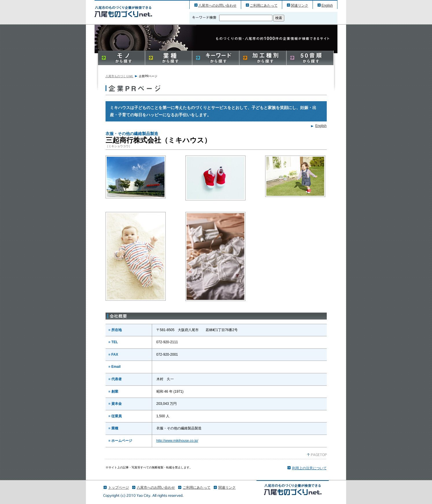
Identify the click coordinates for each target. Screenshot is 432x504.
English (327, 5)
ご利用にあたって (264, 5)
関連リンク (300, 5)
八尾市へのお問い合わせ (217, 5)
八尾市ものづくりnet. (120, 76)
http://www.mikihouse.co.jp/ (177, 441)
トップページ (119, 488)
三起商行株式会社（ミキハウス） (123, 11)
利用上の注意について (309, 468)
